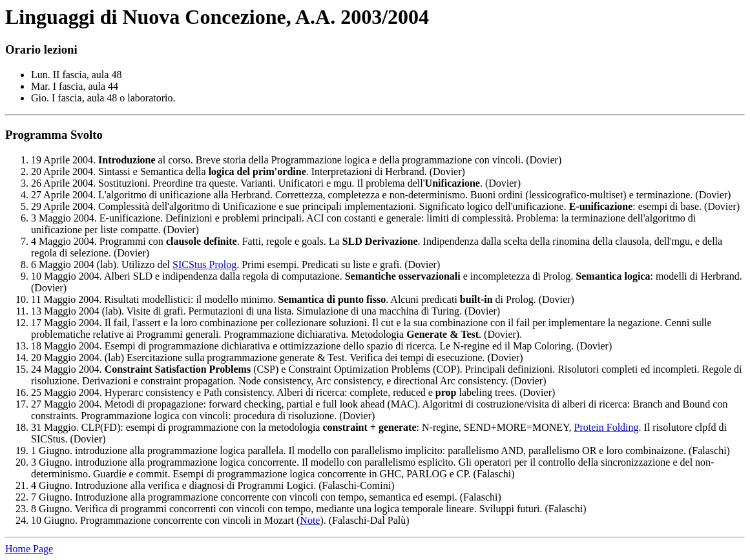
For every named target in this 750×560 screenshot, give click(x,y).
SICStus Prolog (204, 264)
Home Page (29, 549)
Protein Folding (607, 427)
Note (310, 520)
